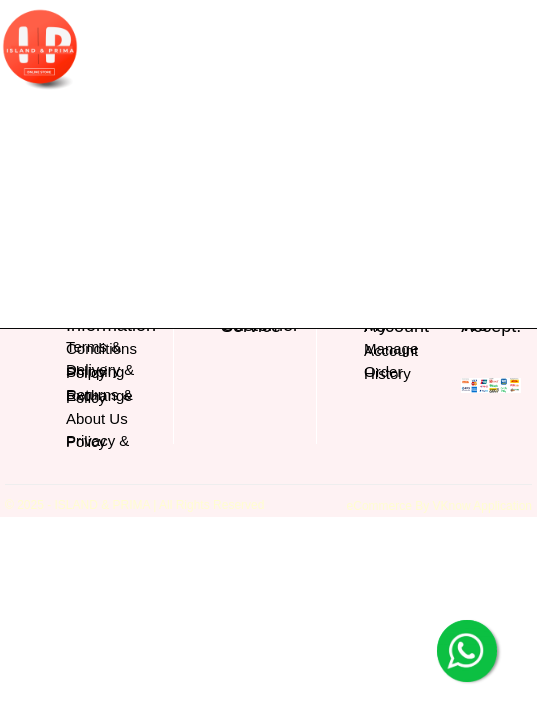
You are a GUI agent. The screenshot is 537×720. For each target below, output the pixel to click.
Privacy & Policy (97, 441)
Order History (387, 372)
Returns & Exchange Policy (99, 396)
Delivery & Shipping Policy (100, 371)
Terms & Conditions (101, 347)
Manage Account (391, 349)
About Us (97, 418)
